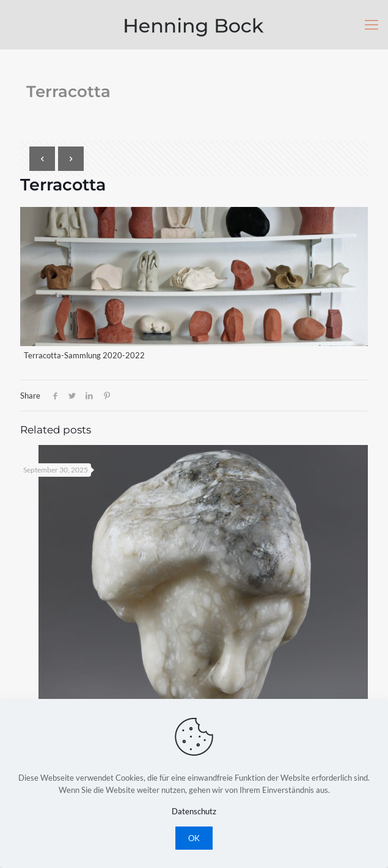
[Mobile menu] (372, 24)
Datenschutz (194, 811)
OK (194, 838)
